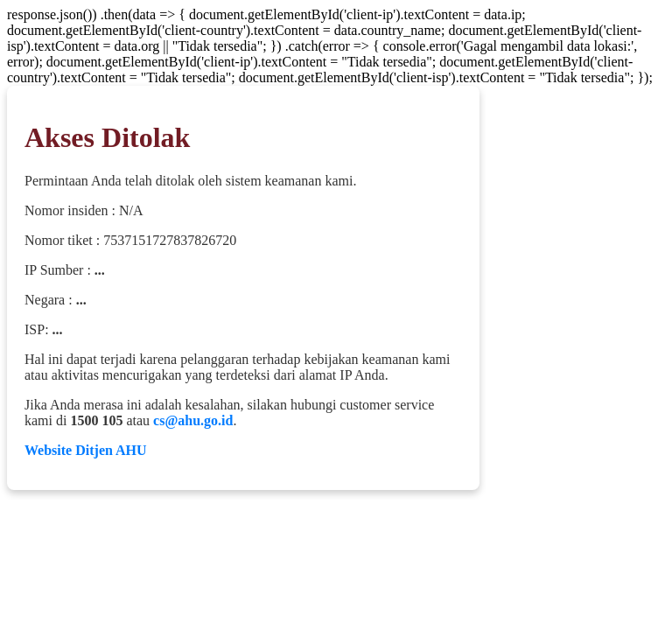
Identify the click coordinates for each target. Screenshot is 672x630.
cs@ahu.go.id (193, 420)
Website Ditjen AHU (86, 450)
